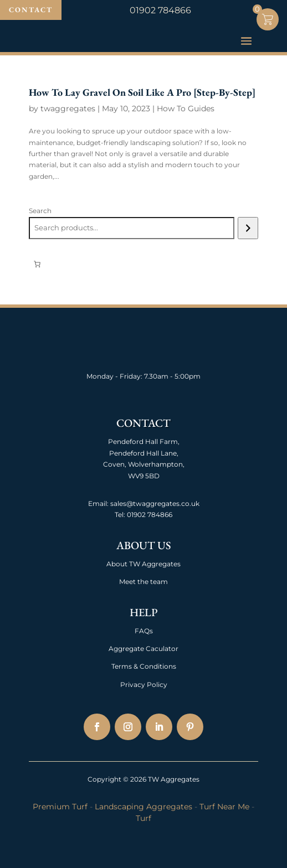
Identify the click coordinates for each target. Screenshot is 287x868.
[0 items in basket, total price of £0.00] (37, 264)
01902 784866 (149, 515)
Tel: (120, 515)
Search (40, 211)
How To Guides (186, 108)
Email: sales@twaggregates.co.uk (144, 503)
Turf (143, 818)
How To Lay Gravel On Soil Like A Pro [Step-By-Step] (142, 92)
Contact (31, 10)
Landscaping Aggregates (143, 807)
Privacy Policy (144, 684)
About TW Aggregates (143, 564)
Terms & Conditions (144, 666)
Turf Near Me (224, 807)
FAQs (144, 631)
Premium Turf (60, 807)
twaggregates (68, 108)
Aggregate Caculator (143, 649)
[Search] (248, 228)
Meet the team (143, 582)
